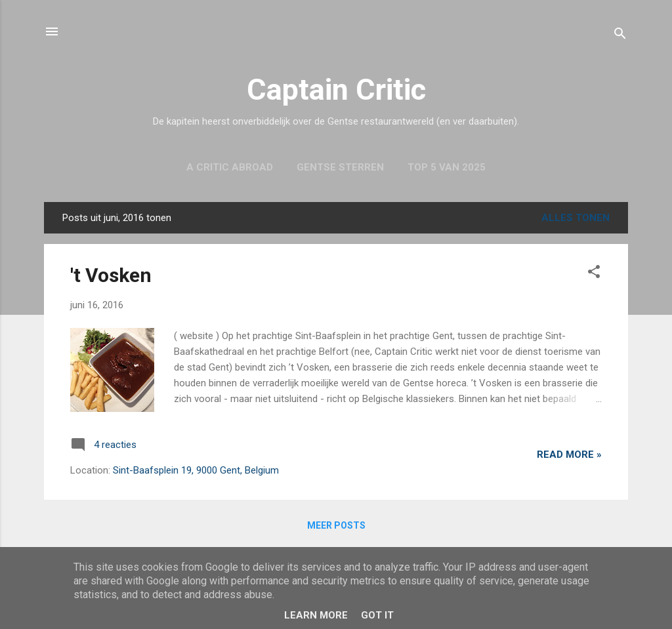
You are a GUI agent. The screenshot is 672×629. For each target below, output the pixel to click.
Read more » (569, 455)
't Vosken (111, 275)
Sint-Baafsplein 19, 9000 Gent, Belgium (196, 470)
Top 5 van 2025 (447, 167)
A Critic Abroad (230, 167)
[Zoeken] (620, 36)
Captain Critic (336, 90)
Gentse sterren (340, 167)
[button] (594, 274)
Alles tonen (576, 218)
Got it (377, 615)
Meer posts (336, 525)
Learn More (316, 615)
